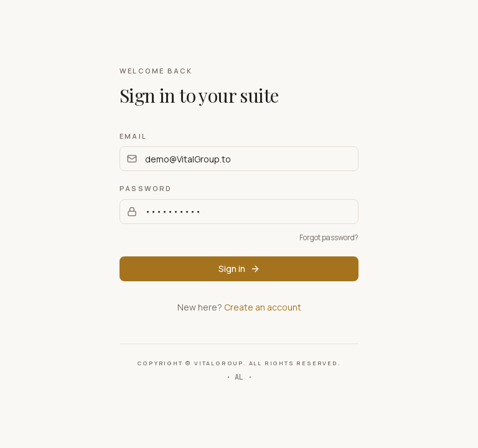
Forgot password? (329, 237)
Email (133, 136)
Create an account (263, 307)
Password (146, 188)
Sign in (239, 268)
